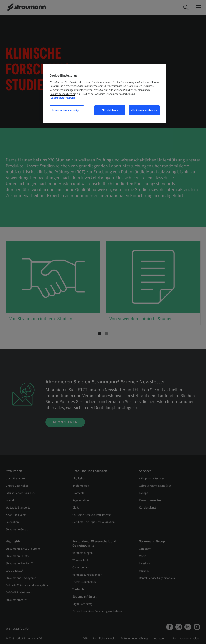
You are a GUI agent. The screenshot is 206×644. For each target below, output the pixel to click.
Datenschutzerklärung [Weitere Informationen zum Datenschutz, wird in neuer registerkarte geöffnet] (63, 98)
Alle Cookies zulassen (144, 110)
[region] (104, 94)
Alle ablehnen (110, 110)
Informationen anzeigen (67, 110)
